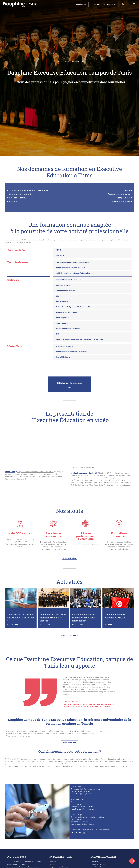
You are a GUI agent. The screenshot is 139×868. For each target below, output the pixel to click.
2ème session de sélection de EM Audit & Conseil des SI (21, 618)
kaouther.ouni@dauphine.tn (83, 809)
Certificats (95, 862)
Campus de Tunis (16, 857)
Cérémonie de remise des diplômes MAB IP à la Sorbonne (53, 618)
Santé (127, 191)
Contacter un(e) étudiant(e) (105, 4)
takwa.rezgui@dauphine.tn (82, 824)
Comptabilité (123, 198)
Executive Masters (98, 864)
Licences (52, 862)
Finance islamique (18, 198)
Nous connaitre (70, 743)
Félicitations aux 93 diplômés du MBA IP (115, 616)
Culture (13, 202)
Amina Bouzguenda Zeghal (83, 473)
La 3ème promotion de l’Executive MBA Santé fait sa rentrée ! (84, 618)
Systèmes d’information (21, 194)
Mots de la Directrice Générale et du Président (25, 862)
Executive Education (103, 857)
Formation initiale (60, 857)
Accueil (58, 62)
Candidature (81, 4)
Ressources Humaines (119, 194)
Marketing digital (121, 202)
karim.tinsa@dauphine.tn (82, 794)
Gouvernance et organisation (18, 864)
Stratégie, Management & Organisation (29, 191)
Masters (52, 864)
